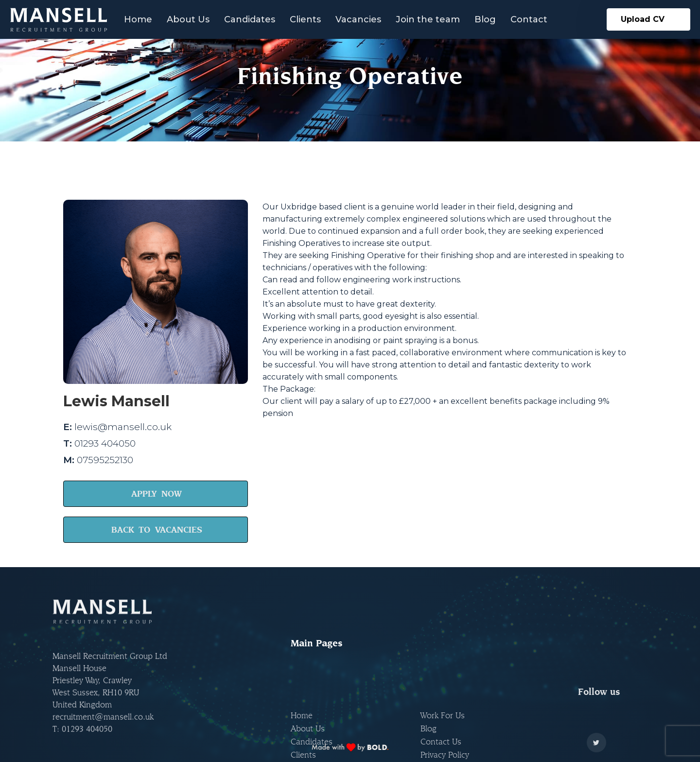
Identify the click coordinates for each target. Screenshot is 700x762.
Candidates (250, 19)
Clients (305, 19)
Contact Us (441, 703)
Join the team (428, 19)
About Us (188, 19)
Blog (485, 19)
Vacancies (358, 19)
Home (138, 19)
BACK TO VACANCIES (157, 529)
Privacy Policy (445, 717)
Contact (529, 19)
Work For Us (443, 677)
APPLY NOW (157, 494)
